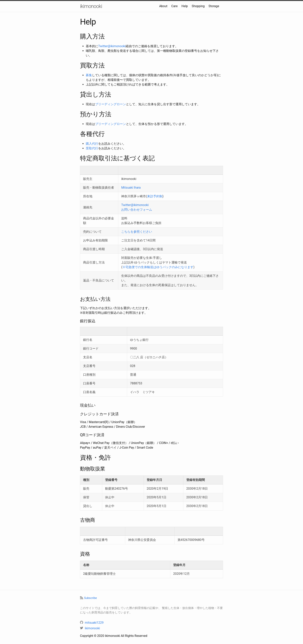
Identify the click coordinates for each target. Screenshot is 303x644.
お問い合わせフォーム (137, 210)
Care (174, 6)
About (163, 6)
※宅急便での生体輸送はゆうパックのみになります (158, 267)
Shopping (198, 6)
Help (185, 6)
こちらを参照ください (137, 232)
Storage (214, 6)
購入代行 (92, 144)
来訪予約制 (155, 196)
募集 (89, 75)
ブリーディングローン (111, 104)
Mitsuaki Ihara (131, 188)
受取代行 (92, 148)
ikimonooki (91, 6)
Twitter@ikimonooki (112, 46)
